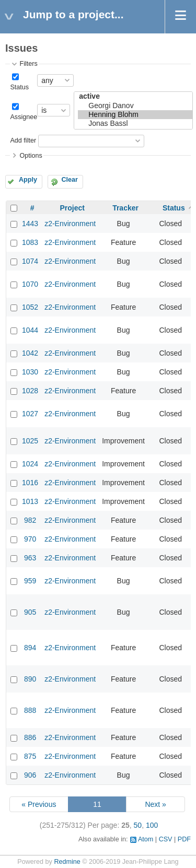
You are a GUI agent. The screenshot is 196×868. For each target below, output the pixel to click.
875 (30, 756)
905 (30, 612)
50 (138, 825)
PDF (184, 839)
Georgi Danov (135, 106)
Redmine (67, 862)
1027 (30, 414)
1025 (30, 441)
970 (30, 539)
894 (30, 648)
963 (30, 558)
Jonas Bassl (135, 124)
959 (30, 581)
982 (30, 520)
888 (30, 710)
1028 (30, 391)
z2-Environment (70, 224)
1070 (30, 284)
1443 (30, 224)
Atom (146, 839)
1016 (30, 483)
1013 (30, 501)
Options (31, 156)
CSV (166, 839)
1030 (30, 372)
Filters (28, 64)
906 (30, 775)
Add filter (23, 140)
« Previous (39, 804)
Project (72, 208)
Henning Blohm (135, 115)
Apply (28, 180)
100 (152, 825)
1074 (30, 261)
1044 (30, 330)
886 (30, 737)
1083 (30, 242)
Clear (70, 180)
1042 (30, 353)
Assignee (24, 117)
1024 (30, 464)
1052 (30, 307)
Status (19, 87)
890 (30, 679)
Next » (155, 804)
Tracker (125, 208)
